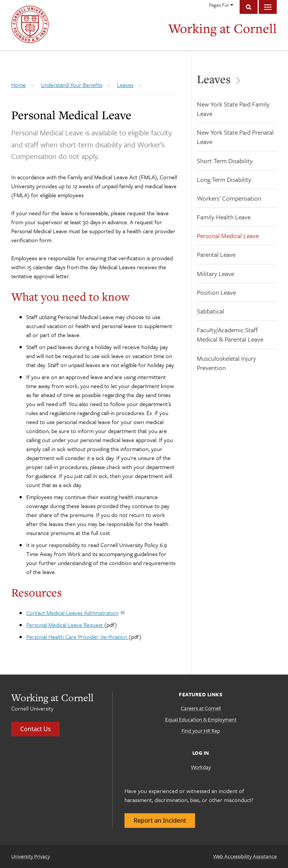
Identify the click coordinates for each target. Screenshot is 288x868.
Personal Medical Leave (228, 236)
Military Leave (215, 274)
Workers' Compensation (229, 198)
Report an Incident (160, 820)
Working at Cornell (223, 28)
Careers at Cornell (201, 708)
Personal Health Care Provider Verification (77, 637)
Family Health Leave (224, 217)
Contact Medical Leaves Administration (75, 613)
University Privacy (31, 856)
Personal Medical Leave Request (65, 625)
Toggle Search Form (249, 7)
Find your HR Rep (201, 731)
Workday (201, 767)
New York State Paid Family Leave (233, 109)
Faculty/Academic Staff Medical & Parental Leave (230, 334)
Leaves (211, 79)
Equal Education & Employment (201, 719)
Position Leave (216, 292)
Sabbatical (211, 311)
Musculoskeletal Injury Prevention (226, 363)
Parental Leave (216, 254)
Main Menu (268, 7)
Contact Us (35, 729)
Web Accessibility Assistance (245, 856)
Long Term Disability (224, 179)
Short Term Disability (225, 161)
